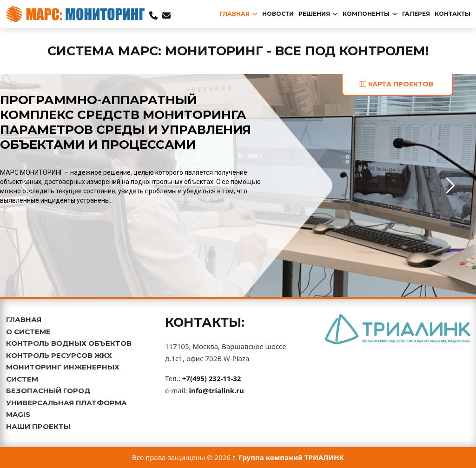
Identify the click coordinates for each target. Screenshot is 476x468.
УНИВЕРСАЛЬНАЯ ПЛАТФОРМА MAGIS (66, 409)
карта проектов (396, 84)
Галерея (416, 14)
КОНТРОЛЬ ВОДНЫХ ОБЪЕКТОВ (69, 343)
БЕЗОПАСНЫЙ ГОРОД (48, 391)
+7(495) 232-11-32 (212, 378)
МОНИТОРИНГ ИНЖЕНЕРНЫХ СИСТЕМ (63, 373)
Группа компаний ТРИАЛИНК (292, 457)
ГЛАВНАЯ (24, 320)
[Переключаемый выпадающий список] (255, 14)
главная (235, 14)
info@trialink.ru (216, 390)
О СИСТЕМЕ (28, 332)
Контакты (453, 14)
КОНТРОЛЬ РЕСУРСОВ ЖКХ (59, 355)
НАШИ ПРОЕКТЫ (38, 426)
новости (278, 14)
